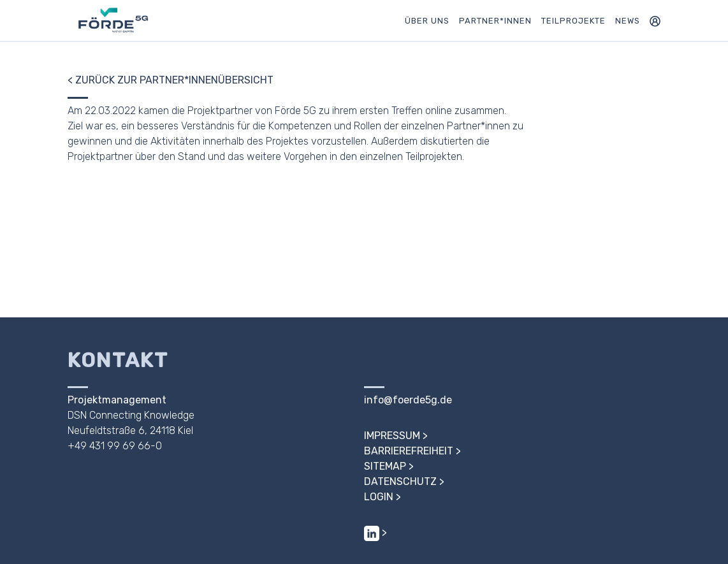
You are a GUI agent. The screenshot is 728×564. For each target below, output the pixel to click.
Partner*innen (495, 21)
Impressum (392, 436)
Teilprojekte (573, 21)
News (628, 21)
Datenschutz (400, 481)
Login (379, 497)
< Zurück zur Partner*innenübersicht (171, 80)
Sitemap (385, 466)
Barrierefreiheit (409, 451)
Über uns (427, 21)
